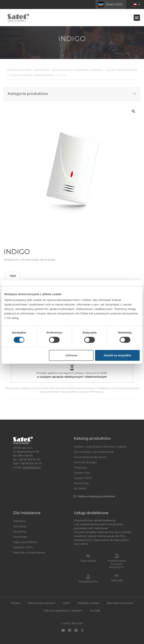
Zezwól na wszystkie (117, 355)
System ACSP (83, 478)
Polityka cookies (88, 603)
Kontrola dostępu (85, 462)
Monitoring (81, 483)
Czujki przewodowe (121, 70)
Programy (20, 532)
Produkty (42, 70)
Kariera (16, 603)
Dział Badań (88, 561)
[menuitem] (137, 5)
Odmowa (71, 355)
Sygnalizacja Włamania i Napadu (78, 70)
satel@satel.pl (32, 467)
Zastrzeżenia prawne (120, 603)
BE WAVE (80, 488)
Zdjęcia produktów (25, 542)
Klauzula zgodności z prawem (63, 610)
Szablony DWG (23, 547)
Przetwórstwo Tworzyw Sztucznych (117, 564)
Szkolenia (19, 521)
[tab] (13, 276)
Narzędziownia (88, 581)
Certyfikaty (20, 537)
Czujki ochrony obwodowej (31, 75)
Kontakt (95, 610)
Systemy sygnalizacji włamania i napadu (100, 447)
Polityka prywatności (42, 603)
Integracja (80, 468)
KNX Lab (117, 580)
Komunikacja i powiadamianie (94, 452)
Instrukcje (20, 526)
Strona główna (19, 70)
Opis (13, 276)
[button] (137, 18)
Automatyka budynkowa (90, 457)
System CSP (82, 473)
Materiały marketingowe (29, 552)
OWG (66, 603)
